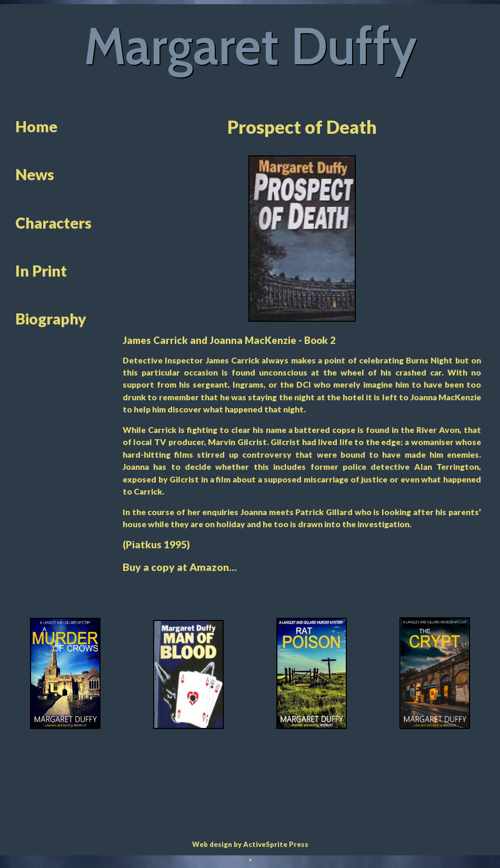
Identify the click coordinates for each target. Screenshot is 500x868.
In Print (41, 271)
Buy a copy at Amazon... (180, 567)
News (35, 174)
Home (36, 126)
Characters (53, 223)
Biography (51, 319)
